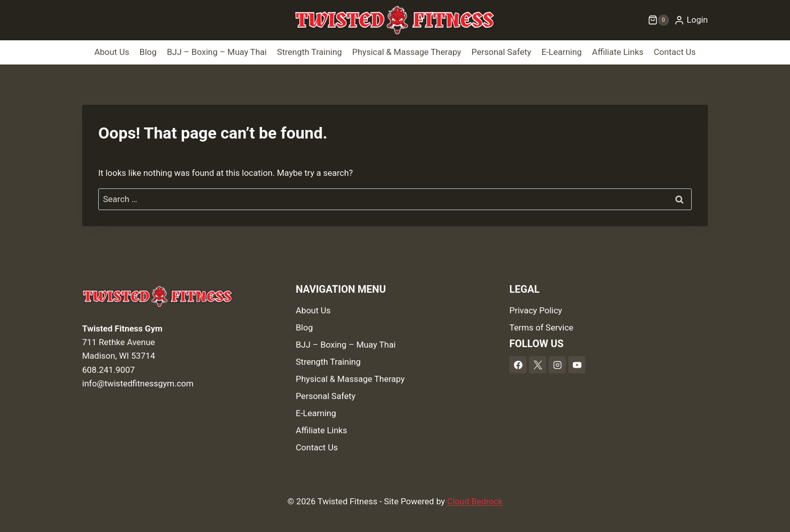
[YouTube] (577, 365)
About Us (112, 52)
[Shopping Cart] (659, 20)
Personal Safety (502, 52)
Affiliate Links (618, 52)
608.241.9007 (109, 370)
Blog (148, 52)
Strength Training (310, 52)
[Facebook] (518, 365)
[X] (538, 365)
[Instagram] (557, 365)
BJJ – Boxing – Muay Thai (217, 52)
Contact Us (674, 52)
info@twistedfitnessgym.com (138, 383)
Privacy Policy (536, 310)
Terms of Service (541, 327)
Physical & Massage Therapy (407, 52)
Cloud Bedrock (475, 501)
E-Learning (562, 52)
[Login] (691, 20)
